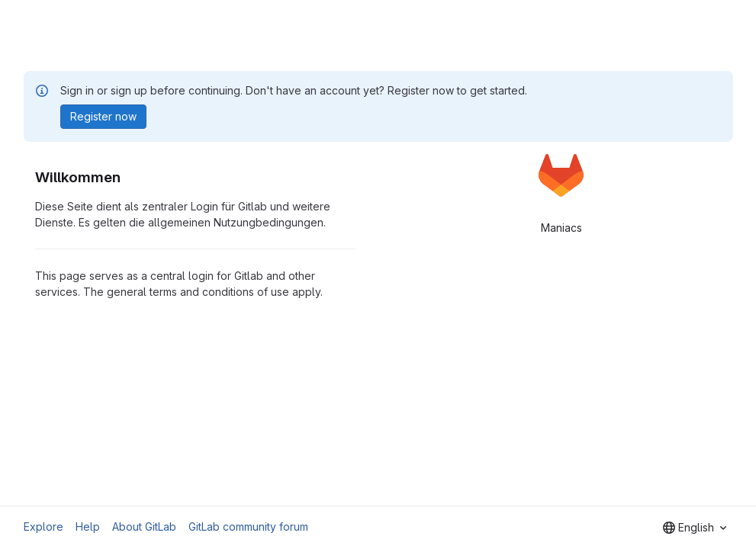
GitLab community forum (248, 527)
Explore (43, 527)
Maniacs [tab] (561, 228)
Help (88, 527)
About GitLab (144, 527)
